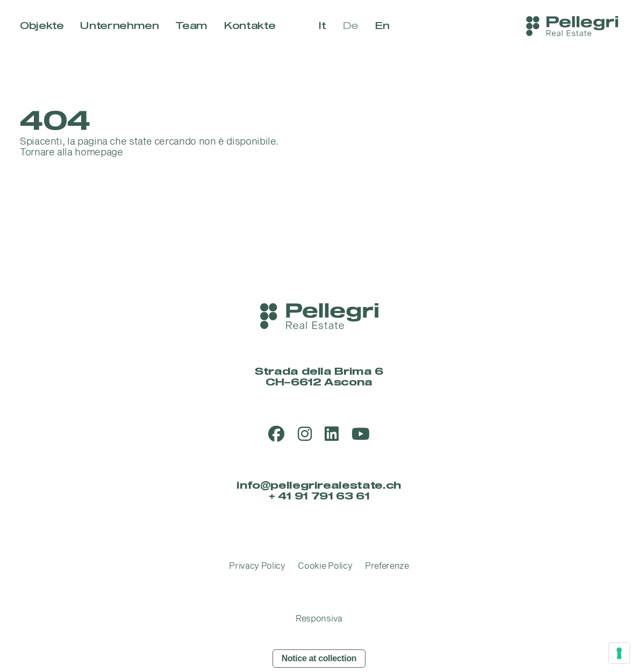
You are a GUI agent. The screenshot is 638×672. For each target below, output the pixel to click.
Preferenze (387, 566)
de (350, 26)
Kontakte (249, 26)
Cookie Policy (325, 566)
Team (192, 26)
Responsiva (319, 619)
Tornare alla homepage (71, 152)
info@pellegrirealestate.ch (319, 486)
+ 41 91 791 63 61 (319, 496)
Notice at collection (319, 658)
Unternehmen (119, 26)
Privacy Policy (257, 566)
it (322, 26)
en (382, 26)
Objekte (42, 26)
